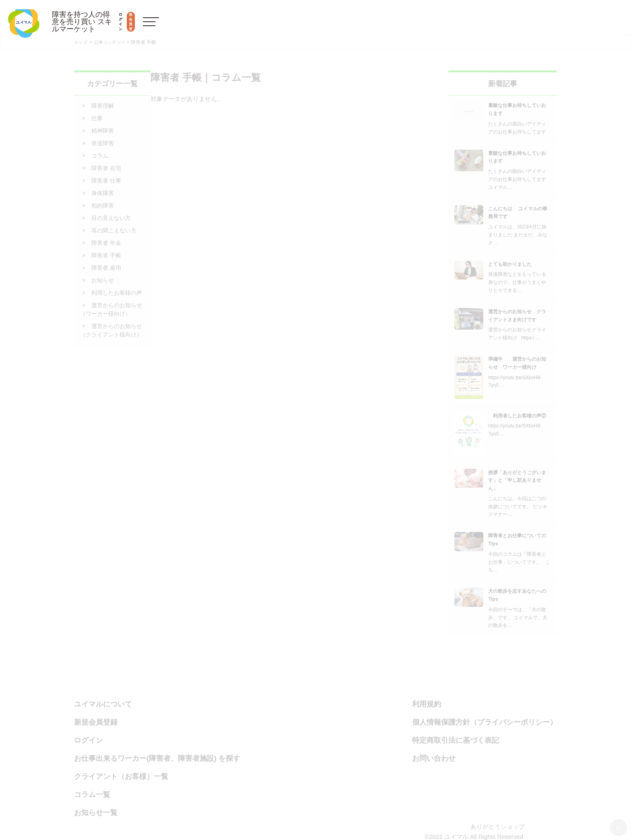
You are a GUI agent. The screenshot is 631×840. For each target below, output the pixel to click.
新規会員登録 (569, 29)
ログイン (523, 29)
